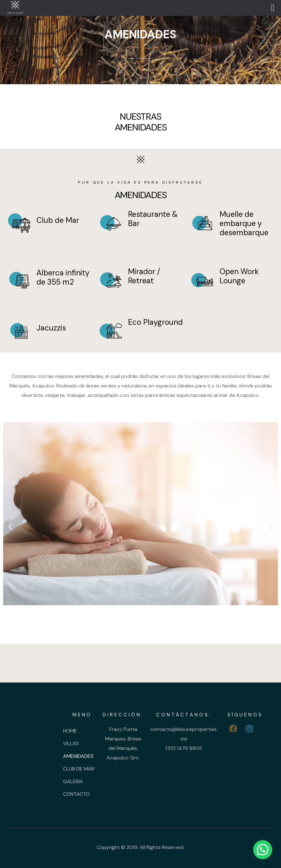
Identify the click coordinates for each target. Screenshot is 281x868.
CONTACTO (76, 794)
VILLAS (71, 743)
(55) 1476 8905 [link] (184, 748)
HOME (70, 731)
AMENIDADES (78, 756)
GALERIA (73, 781)
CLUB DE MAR (79, 769)
